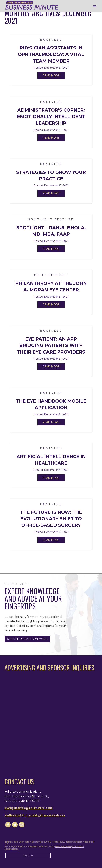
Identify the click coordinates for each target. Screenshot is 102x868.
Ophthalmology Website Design (73, 842)
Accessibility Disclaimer (11, 849)
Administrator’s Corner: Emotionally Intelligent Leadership (51, 117)
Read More (51, 76)
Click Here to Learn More (27, 639)
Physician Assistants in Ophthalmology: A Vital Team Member (51, 54)
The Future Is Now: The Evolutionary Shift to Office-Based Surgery (51, 519)
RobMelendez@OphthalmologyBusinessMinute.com (35, 815)
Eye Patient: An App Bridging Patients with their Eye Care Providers (51, 345)
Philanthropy (51, 275)
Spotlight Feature (51, 219)
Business (51, 40)
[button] (95, 6)
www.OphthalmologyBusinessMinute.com (29, 808)
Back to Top (28, 856)
